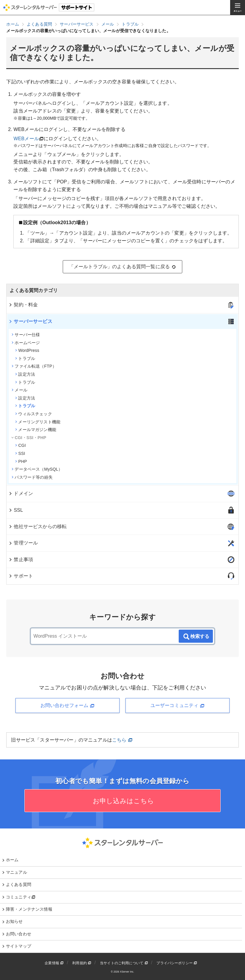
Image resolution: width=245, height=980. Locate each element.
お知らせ (14, 921)
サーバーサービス (30, 321)
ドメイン (21, 493)
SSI (20, 453)
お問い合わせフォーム (67, 706)
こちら (122, 740)
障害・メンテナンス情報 (29, 909)
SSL (16, 510)
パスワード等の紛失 (32, 477)
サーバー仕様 (26, 335)
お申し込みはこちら (123, 801)
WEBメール (26, 139)
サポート (21, 576)
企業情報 (54, 963)
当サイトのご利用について (124, 963)
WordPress (27, 350)
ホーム (12, 860)
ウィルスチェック (33, 414)
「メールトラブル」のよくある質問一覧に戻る (123, 267)
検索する (196, 637)
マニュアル (17, 872)
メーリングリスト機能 (38, 422)
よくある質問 (19, 884)
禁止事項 (21, 560)
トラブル (25, 358)
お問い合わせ (19, 934)
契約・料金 (23, 305)
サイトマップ (19, 946)
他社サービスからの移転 (37, 526)
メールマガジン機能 (36, 430)
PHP (21, 461)
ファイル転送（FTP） (34, 366)
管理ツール (23, 543)
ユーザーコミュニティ (178, 706)
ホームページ (26, 343)
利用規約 (82, 963)
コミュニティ (21, 897)
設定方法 (25, 374)
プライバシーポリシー (177, 963)
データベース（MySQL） (37, 469)
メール (19, 390)
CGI (20, 445)
